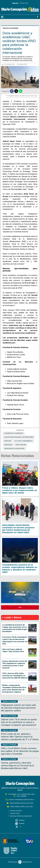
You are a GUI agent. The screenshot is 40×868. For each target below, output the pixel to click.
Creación (8, 441)
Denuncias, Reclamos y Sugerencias (21, 816)
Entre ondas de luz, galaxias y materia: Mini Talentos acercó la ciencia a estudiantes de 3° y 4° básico (20, 737)
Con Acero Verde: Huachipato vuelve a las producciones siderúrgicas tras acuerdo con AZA (15, 640)
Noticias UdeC (11, 64)
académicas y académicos (14, 433)
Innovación (8, 445)
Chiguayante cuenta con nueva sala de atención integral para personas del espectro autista (19, 708)
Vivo (20, 607)
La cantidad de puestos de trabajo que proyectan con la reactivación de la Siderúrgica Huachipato (15, 628)
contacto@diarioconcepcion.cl (21, 800)
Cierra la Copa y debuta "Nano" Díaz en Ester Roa (13, 650)
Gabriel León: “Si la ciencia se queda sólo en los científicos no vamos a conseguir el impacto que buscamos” (19, 722)
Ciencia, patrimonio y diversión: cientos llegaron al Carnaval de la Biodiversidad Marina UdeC (18, 766)
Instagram (20, 820)
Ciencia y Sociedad (9, 701)
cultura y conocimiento (23, 441)
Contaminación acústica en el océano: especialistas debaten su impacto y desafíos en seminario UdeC (20, 568)
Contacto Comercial (16, 811)
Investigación (21, 445)
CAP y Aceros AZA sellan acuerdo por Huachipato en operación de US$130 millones (15, 676)
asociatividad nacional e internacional (19, 437)
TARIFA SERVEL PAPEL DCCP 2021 (21, 807)
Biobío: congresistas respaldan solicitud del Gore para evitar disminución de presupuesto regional (14, 689)
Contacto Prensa (15, 813)
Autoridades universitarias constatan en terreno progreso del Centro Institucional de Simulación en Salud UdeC (18, 529)
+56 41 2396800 (21, 796)
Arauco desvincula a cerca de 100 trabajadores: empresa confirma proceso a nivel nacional (15, 664)
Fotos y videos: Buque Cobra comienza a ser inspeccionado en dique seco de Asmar (20, 490)
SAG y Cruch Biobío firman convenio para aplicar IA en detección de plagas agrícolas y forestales (20, 751)
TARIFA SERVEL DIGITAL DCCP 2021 (21, 803)
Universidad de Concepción (14, 449)
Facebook (20, 824)
